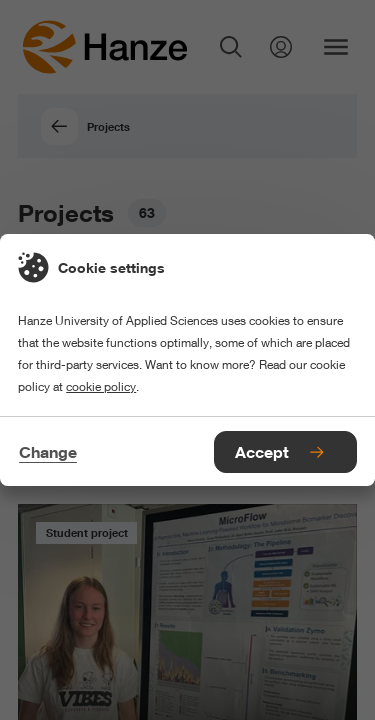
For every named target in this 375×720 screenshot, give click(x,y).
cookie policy (101, 386)
